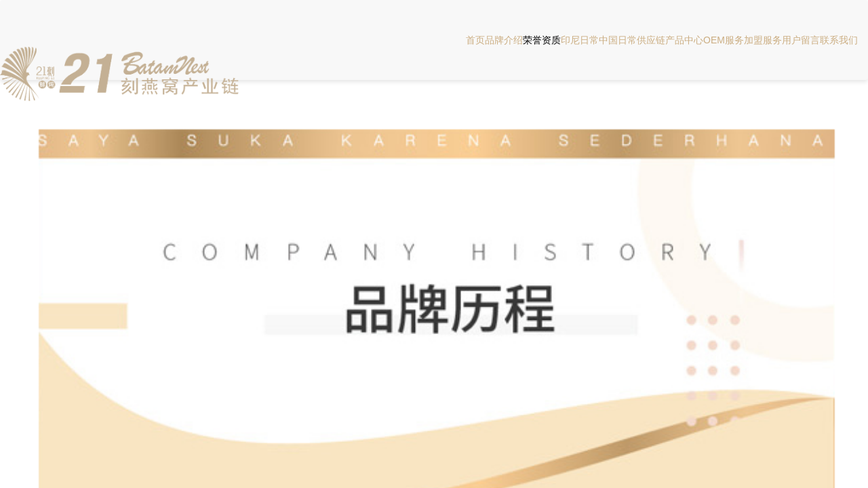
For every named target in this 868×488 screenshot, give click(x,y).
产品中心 (684, 40)
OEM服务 (724, 40)
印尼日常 (580, 40)
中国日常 (618, 40)
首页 (475, 40)
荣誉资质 (542, 40)
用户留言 (801, 40)
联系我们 (839, 40)
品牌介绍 (504, 40)
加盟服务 (763, 40)
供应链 (651, 40)
